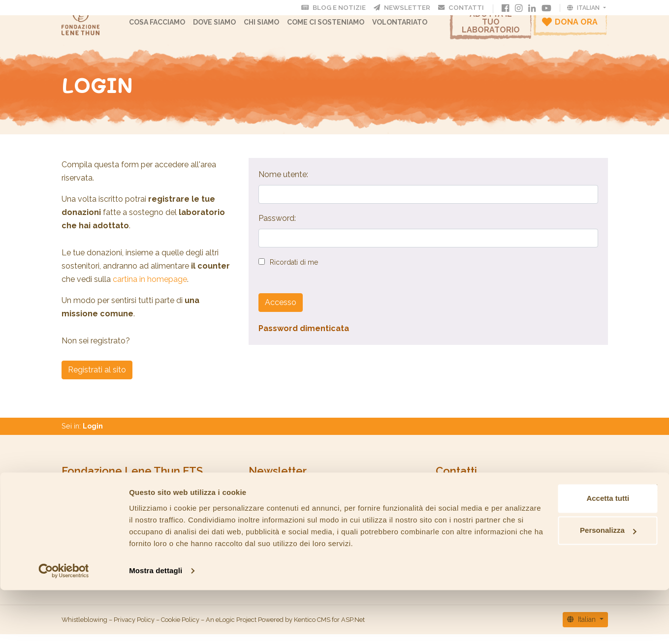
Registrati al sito (97, 380)
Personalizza (562, 572)
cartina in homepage (150, 289)
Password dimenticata (304, 338)
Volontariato (410, 27)
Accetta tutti (562, 540)
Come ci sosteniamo (336, 27)
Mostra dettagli (156, 625)
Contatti (466, 7)
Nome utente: (283, 184)
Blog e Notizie (349, 7)
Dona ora (570, 27)
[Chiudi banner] (654, 530)
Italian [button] (584, 7)
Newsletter (412, 7)
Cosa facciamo (167, 27)
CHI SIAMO (272, 27)
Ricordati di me (294, 272)
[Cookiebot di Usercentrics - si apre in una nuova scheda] (64, 625)
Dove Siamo (225, 27)
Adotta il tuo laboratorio (491, 27)
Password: (277, 228)
